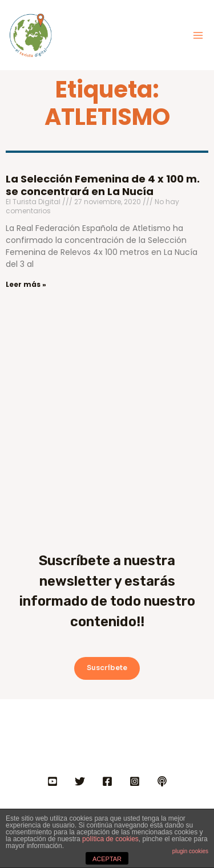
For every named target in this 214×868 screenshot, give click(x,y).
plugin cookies (190, 851)
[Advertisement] (107, 411)
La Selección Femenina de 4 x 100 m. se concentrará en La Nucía (103, 185)
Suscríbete (107, 668)
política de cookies (110, 839)
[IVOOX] (162, 781)
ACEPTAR (107, 859)
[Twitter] (80, 781)
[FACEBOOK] (107, 781)
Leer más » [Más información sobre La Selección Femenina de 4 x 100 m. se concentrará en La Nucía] (26, 284)
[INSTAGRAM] (135, 781)
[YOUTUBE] (53, 781)
